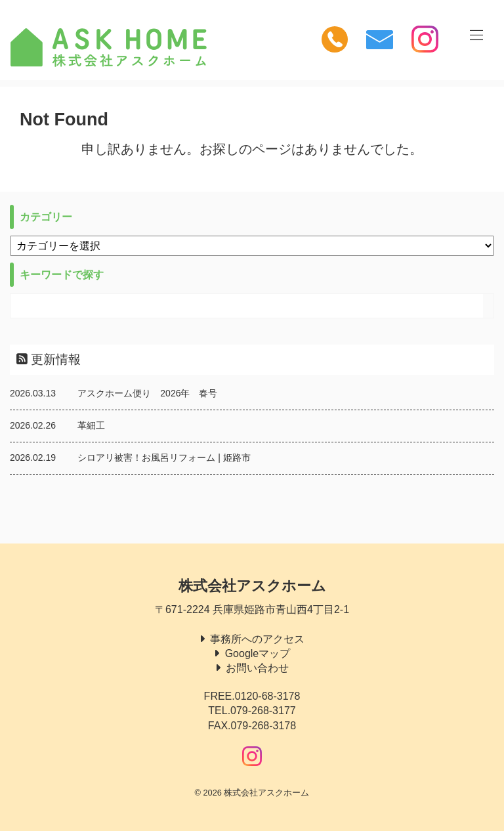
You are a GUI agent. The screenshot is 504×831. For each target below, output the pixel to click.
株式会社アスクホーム (252, 586)
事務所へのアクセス (257, 639)
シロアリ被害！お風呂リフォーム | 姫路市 (164, 458)
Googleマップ (258, 653)
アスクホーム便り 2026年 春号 (147, 393)
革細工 (91, 425)
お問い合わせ (257, 668)
